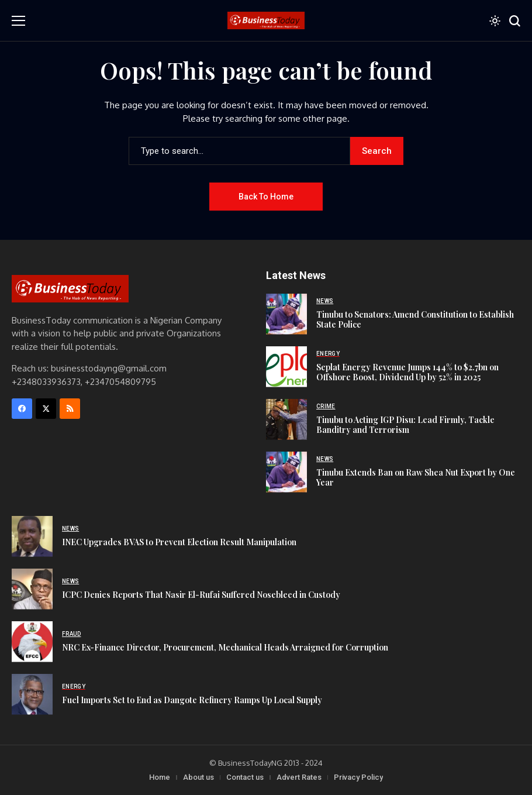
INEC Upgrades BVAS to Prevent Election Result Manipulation (179, 542)
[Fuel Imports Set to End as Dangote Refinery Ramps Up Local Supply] (32, 694)
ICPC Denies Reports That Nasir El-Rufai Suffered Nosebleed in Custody (201, 595)
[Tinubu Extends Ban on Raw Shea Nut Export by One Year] (286, 472)
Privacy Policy (358, 777)
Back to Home (266, 197)
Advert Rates (299, 777)
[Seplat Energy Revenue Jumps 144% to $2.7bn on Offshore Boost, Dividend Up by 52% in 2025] (286, 367)
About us (198, 777)
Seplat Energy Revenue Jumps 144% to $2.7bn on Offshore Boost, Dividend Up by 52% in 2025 (407, 372)
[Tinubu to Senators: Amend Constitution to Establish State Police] (286, 314)
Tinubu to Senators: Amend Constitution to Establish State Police (415, 319)
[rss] (70, 409)
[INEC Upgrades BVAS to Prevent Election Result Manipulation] (32, 536)
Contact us (245, 777)
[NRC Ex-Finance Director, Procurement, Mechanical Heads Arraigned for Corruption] (32, 642)
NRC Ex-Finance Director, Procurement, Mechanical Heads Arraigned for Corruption (225, 647)
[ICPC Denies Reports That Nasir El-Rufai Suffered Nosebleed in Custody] (32, 589)
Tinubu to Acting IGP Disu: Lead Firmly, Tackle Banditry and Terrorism (405, 425)
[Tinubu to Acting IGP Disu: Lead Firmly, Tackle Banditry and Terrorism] (286, 419)
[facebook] (22, 409)
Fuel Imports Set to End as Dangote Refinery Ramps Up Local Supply (192, 700)
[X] (46, 409)
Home (160, 777)
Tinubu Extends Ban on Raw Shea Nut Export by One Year (416, 477)
